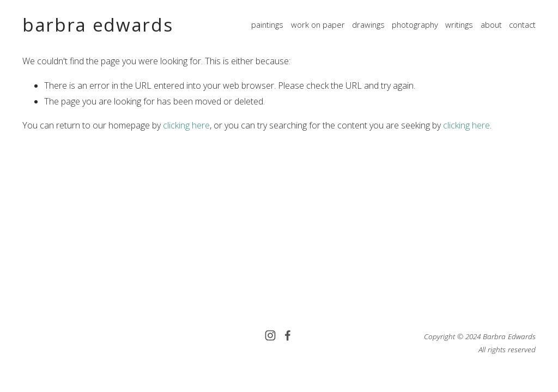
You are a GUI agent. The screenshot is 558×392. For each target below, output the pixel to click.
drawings (368, 24)
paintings (267, 24)
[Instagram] (270, 335)
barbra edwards (98, 25)
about (491, 24)
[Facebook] (288, 335)
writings (459, 24)
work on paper (318, 24)
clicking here (186, 125)
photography (415, 24)
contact (522, 24)
